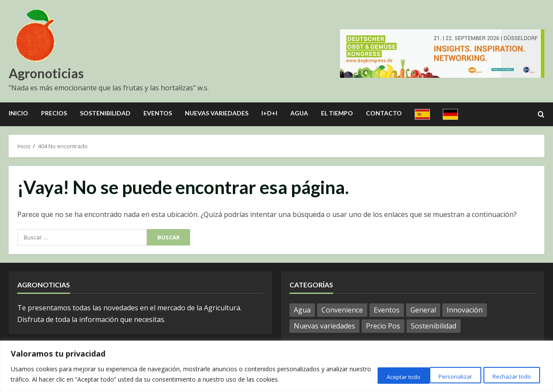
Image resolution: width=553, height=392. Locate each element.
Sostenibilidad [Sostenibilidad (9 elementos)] (434, 326)
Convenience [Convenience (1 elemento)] (342, 310)
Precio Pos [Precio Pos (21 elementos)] (383, 326)
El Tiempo (337, 113)
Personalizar (378, 375)
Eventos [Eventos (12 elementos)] (387, 310)
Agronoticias (46, 73)
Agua (299, 113)
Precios (54, 113)
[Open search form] (541, 115)
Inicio (18, 113)
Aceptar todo (511, 375)
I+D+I (269, 113)
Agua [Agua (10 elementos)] (302, 310)
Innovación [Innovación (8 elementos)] (465, 310)
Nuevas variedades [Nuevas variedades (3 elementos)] (324, 326)
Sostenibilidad (105, 113)
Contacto (384, 113)
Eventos (158, 113)
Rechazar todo (444, 375)
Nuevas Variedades (217, 113)
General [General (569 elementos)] (423, 310)
